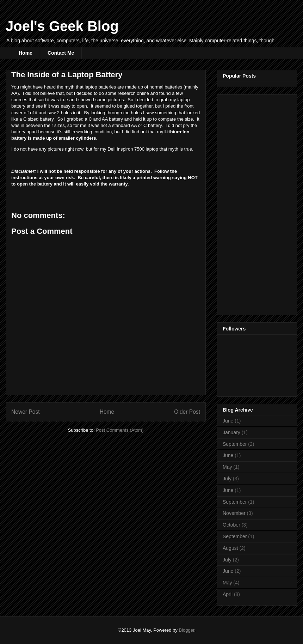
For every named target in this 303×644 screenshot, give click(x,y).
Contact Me (61, 53)
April (228, 594)
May (227, 467)
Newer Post (26, 412)
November (234, 513)
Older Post (187, 412)
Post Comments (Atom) (120, 430)
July (227, 479)
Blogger (186, 630)
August (230, 548)
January (231, 432)
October (231, 525)
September (235, 444)
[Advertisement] (251, 203)
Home (26, 53)
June (228, 421)
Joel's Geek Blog (62, 26)
